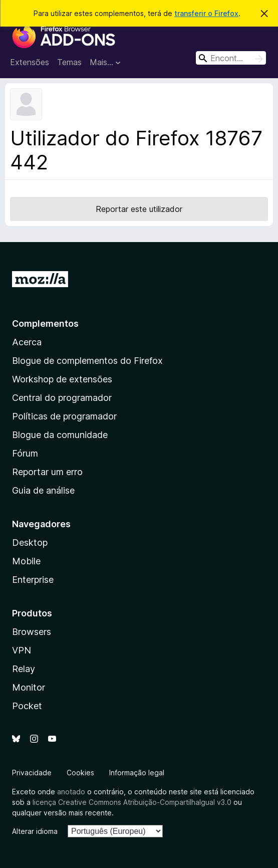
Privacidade (32, 773)
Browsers (32, 632)
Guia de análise (43, 490)
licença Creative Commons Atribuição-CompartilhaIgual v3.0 (132, 802)
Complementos (45, 323)
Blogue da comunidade (60, 435)
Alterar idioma (35, 831)
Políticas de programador (64, 416)
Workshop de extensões (62, 379)
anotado (71, 792)
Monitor (29, 687)
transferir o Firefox (206, 13)
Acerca (27, 342)
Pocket (27, 706)
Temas (69, 62)
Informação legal (137, 773)
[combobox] (231, 58)
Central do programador (62, 398)
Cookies (80, 773)
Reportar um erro (47, 472)
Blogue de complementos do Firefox (87, 361)
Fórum (25, 453)
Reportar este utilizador (139, 209)
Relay (24, 669)
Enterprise (33, 580)
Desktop (30, 542)
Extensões (30, 62)
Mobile (26, 561)
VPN (22, 650)
